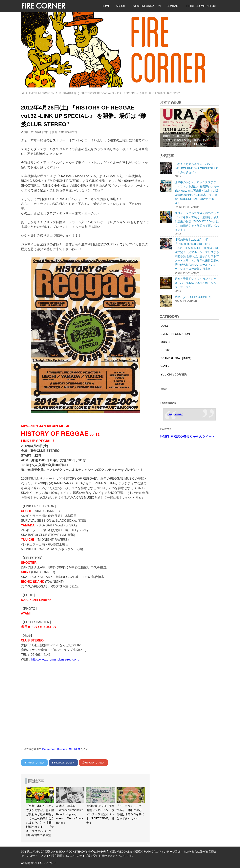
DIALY (165, 326)
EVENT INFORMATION (146, 6)
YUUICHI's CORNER (174, 374)
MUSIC (165, 342)
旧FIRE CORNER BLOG (201, 6)
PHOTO (166, 350)
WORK (165, 366)
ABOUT (121, 6)
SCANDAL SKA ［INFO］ (177, 358)
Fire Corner (175, 414)
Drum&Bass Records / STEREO (61, 749)
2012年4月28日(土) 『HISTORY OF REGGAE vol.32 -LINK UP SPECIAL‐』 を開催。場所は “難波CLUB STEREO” (119, 93)
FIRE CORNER (43, 6)
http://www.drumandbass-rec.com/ (55, 659)
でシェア (34, 763)
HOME (106, 6)
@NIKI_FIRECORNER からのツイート (187, 436)
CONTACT (173, 6)
